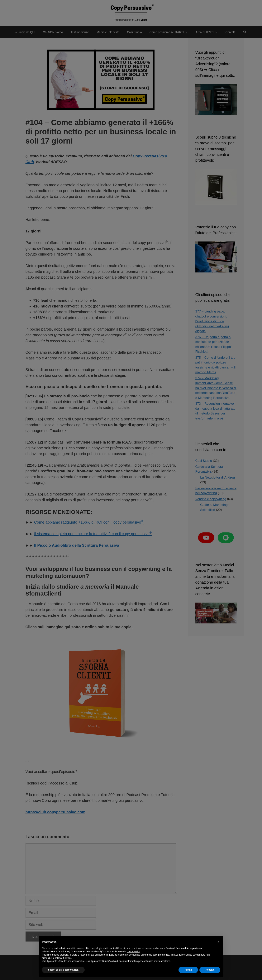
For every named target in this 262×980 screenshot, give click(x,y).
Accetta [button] (210, 970)
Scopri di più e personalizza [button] (63, 970)
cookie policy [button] (133, 952)
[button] (218, 942)
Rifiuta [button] (188, 970)
